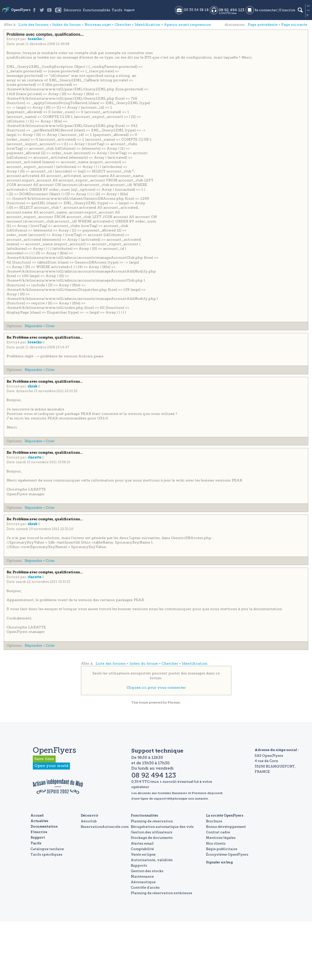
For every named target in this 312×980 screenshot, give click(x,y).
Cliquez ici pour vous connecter (156, 688)
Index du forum (67, 25)
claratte (35, 458)
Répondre (33, 326)
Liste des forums (33, 25)
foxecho (35, 39)
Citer (50, 326)
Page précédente (263, 25)
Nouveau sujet (98, 25)
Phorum (174, 702)
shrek (33, 387)
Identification (147, 25)
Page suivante (294, 25)
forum (143, 702)
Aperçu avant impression (187, 25)
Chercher (123, 25)
